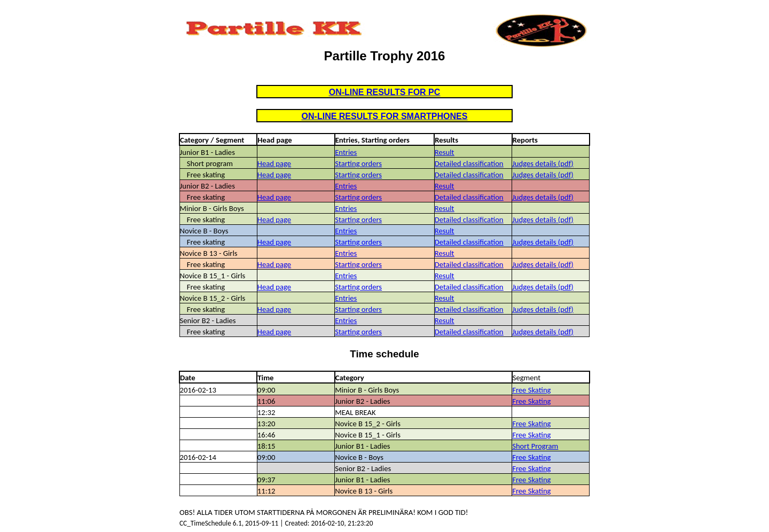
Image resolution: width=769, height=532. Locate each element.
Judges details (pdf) (543, 163)
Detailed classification (469, 163)
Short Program (535, 446)
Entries (346, 152)
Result (445, 152)
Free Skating (531, 390)
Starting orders (358, 163)
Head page (274, 163)
